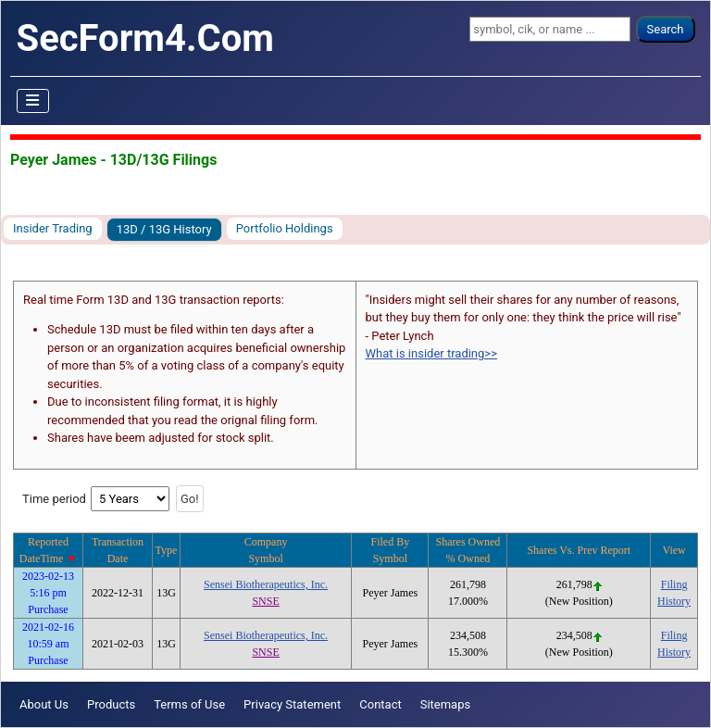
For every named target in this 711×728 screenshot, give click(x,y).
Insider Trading (53, 228)
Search (666, 29)
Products (111, 704)
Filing (674, 584)
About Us (44, 704)
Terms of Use (189, 704)
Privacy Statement (292, 704)
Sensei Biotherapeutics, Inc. (266, 584)
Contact (380, 704)
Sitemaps (446, 704)
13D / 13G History (164, 229)
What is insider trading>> (431, 353)
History (674, 601)
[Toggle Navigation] (33, 101)
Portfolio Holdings (285, 228)
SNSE (265, 601)
